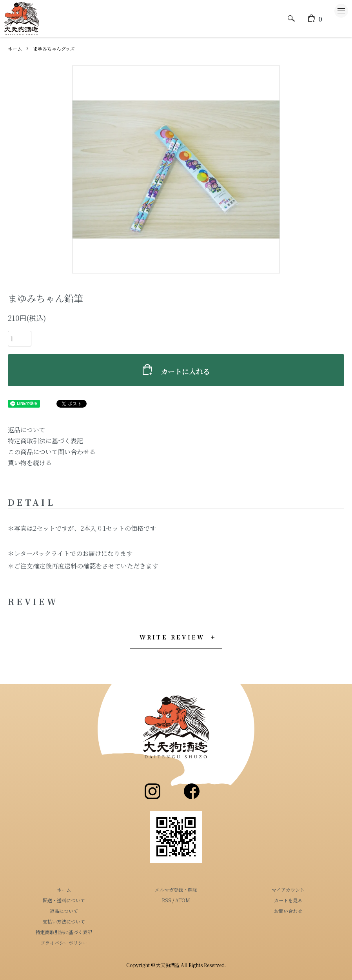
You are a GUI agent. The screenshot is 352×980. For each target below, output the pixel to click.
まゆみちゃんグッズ (54, 48)
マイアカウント (288, 890)
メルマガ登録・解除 (176, 890)
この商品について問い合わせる (52, 452)
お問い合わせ (288, 911)
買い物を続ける (30, 463)
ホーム (15, 48)
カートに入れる (176, 370)
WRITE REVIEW (172, 637)
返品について (27, 430)
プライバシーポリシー (64, 943)
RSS (167, 900)
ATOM (183, 900)
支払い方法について (64, 921)
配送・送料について (64, 900)
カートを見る (288, 900)
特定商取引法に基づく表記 (45, 441)
